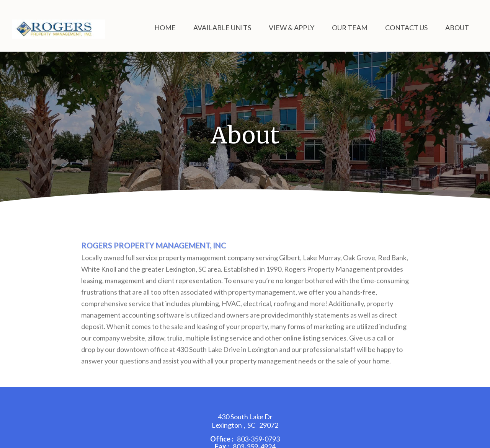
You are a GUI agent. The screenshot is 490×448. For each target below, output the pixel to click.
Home (165, 28)
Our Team (350, 28)
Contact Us (406, 28)
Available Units (222, 28)
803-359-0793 (258, 439)
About (457, 28)
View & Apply (292, 28)
